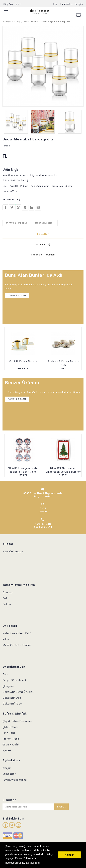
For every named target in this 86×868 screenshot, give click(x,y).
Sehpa (7, 604)
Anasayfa (7, 22)
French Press (11, 739)
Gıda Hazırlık (11, 745)
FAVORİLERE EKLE (18, 223)
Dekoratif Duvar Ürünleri (18, 692)
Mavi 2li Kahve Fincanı (23, 361)
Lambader (9, 774)
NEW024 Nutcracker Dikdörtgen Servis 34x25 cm (63, 470)
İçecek (7, 750)
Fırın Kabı (9, 733)
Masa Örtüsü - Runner (17, 645)
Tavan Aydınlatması (15, 780)
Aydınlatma (11, 760)
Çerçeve (8, 686)
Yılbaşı (17, 22)
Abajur (7, 768)
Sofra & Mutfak (15, 714)
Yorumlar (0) (43, 244)
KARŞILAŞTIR (45, 223)
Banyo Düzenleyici (14, 680)
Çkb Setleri (10, 727)
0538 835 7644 (43, 527)
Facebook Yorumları (43, 255)
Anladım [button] (70, 855)
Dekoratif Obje (12, 698)
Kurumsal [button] (66, 4)
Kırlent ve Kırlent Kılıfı (17, 633)
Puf (5, 598)
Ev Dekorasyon (14, 667)
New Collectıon (31, 22)
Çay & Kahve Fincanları (17, 721)
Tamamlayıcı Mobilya (19, 585)
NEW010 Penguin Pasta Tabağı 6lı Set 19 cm (23, 470)
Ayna (6, 674)
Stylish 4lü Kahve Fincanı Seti (63, 363)
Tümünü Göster (17, 296)
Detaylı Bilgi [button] (33, 863)
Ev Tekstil (10, 626)
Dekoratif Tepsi (12, 704)
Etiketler (43, 234)
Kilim (6, 639)
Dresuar (8, 592)
